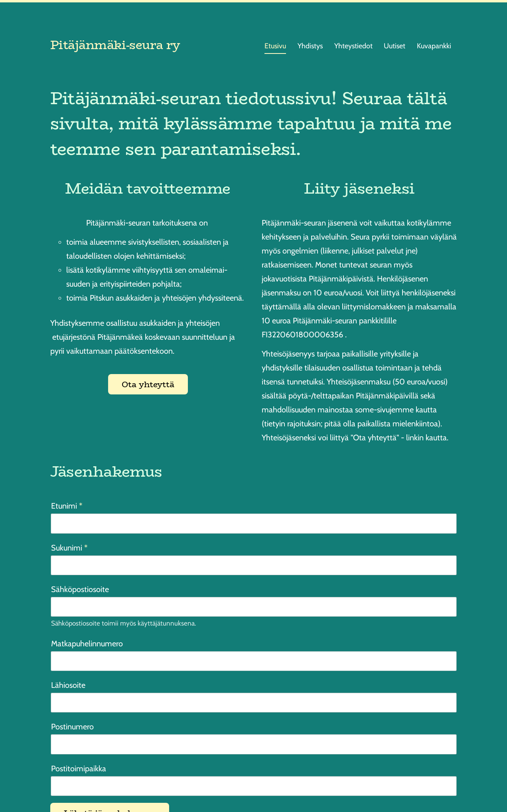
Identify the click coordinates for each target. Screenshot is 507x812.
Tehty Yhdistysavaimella (433, 786)
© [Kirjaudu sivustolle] (54, 786)
